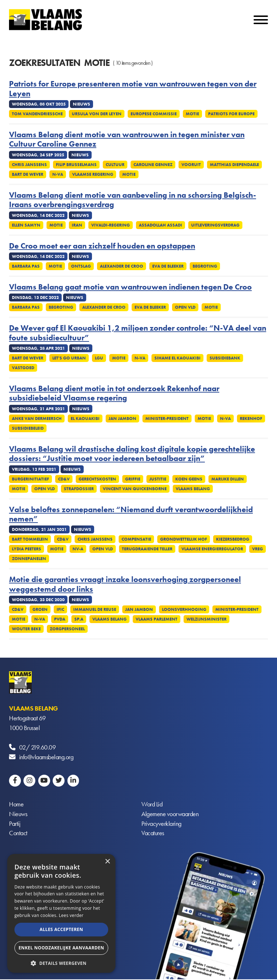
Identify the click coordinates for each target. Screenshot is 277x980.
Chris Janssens (29, 165)
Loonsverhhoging (184, 609)
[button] (61, 963)
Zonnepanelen (29, 559)
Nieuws (18, 814)
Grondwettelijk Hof (184, 539)
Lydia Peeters (27, 549)
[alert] (61, 913)
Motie (192, 114)
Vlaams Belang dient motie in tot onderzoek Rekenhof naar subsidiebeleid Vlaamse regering (114, 393)
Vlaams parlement (157, 619)
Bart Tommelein (30, 539)
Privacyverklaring (161, 824)
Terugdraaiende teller (147, 549)
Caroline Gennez (153, 165)
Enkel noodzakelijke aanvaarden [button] (61, 948)
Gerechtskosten (97, 479)
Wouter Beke (26, 629)
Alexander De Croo (122, 266)
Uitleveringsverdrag (215, 225)
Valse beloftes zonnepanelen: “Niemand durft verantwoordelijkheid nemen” (131, 514)
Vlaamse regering (93, 174)
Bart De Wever (28, 174)
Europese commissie (154, 114)
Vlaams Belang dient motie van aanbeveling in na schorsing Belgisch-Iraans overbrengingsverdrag (133, 200)
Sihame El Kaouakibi (177, 358)
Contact (18, 834)
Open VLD (185, 307)
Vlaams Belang (193, 489)
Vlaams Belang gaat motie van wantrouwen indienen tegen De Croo (130, 287)
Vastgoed (23, 368)
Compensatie (136, 539)
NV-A (78, 549)
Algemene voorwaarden (170, 814)
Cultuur (115, 165)
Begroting (205, 266)
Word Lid (152, 804)
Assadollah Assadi (161, 225)
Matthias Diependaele (234, 165)
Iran (77, 225)
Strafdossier (79, 489)
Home (16, 804)
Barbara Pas (26, 266)
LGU (99, 358)
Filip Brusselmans (76, 165)
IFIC (60, 609)
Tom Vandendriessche (37, 114)
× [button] (107, 862)
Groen (40, 609)
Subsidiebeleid (28, 428)
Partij (15, 824)
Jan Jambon (122, 419)
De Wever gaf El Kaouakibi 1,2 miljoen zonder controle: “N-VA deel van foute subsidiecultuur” (138, 333)
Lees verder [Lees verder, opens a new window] (71, 915)
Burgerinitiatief (30, 479)
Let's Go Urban (69, 358)
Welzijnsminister (206, 619)
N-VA (58, 174)
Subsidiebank (225, 358)
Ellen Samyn (26, 225)
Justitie (158, 479)
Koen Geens (189, 479)
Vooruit (191, 165)
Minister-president (167, 419)
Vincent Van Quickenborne (135, 489)
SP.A (79, 619)
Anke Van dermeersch (37, 419)
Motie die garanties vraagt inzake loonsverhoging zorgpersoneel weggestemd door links (125, 584)
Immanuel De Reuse (95, 609)
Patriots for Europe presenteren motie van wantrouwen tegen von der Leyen (133, 89)
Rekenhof (251, 419)
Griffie (133, 479)
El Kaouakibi (85, 419)
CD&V (64, 479)
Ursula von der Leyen (97, 114)
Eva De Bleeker (168, 266)
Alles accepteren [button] (61, 929)
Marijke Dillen (228, 479)
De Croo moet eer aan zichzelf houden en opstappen (102, 246)
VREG (258, 549)
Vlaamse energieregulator (212, 549)
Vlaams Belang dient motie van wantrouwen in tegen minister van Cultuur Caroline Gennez (127, 140)
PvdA (60, 619)
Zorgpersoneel (67, 629)
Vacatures (153, 834)
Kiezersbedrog (233, 539)
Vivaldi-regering (111, 225)
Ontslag (81, 266)
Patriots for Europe (231, 114)
